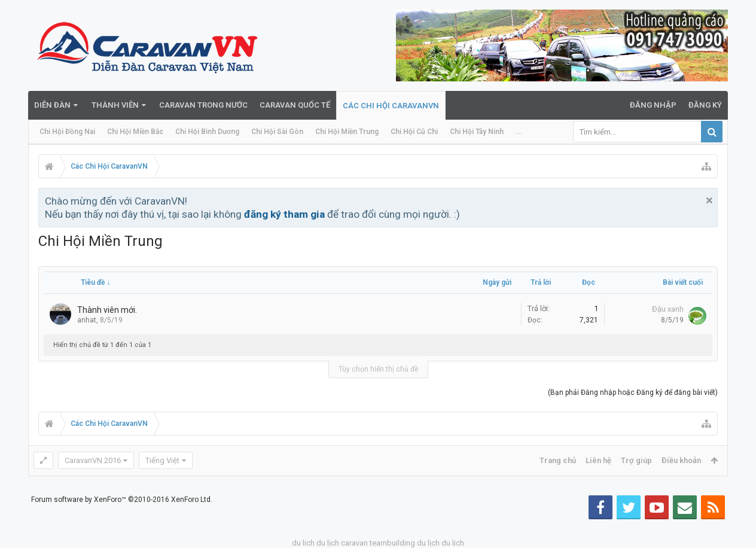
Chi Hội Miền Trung (347, 132)
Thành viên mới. (107, 310)
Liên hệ (598, 460)
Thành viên (115, 105)
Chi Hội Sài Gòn (277, 132)
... (518, 132)
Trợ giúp (636, 460)
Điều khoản (681, 460)
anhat (87, 320)
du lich (303, 543)
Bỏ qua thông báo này (709, 200)
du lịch (328, 543)
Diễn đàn (52, 105)
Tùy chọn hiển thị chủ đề (378, 369)
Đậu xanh (668, 309)
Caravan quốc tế (295, 105)
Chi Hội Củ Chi (414, 132)
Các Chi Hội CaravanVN (391, 106)
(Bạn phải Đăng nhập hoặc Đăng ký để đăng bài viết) (633, 392)
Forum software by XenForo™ (122, 500)
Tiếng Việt (162, 460)
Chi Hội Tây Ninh (477, 132)
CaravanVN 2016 (93, 460)
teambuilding (392, 543)
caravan (354, 543)
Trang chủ (558, 460)
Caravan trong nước (203, 105)
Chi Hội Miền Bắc (135, 132)
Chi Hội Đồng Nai (67, 132)
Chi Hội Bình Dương (207, 132)
